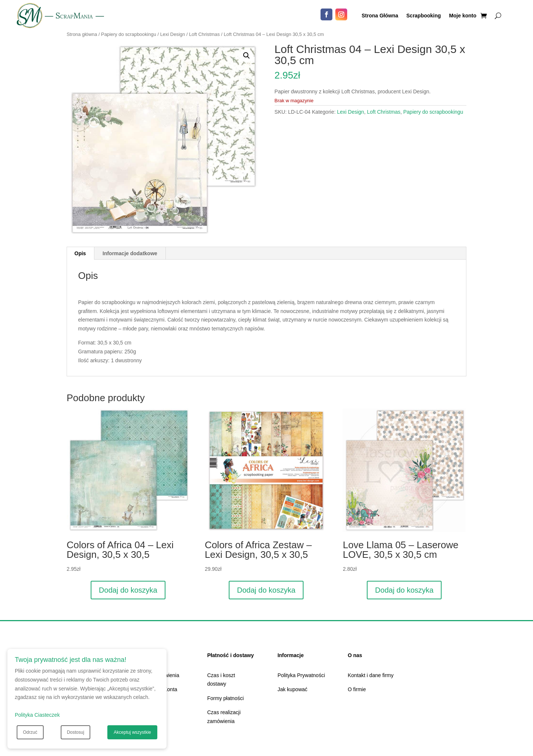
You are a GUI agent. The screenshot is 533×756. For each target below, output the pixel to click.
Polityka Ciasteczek (37, 715)
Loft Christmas (205, 34)
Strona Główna (380, 16)
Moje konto (463, 16)
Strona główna (82, 34)
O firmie (357, 689)
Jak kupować (293, 689)
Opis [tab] (80, 253)
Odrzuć (30, 732)
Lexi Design (173, 34)
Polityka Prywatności (301, 675)
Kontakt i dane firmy (371, 675)
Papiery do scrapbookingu (129, 34)
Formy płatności (226, 698)
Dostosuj (76, 732)
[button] (247, 56)
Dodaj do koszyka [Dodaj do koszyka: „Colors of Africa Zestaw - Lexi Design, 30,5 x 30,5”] (266, 590)
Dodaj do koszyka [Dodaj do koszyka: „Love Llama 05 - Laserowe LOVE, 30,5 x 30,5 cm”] (404, 590)
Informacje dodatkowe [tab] (130, 253)
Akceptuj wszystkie (132, 732)
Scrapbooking (424, 16)
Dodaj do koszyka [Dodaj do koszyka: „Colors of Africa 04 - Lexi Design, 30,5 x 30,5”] (128, 590)
